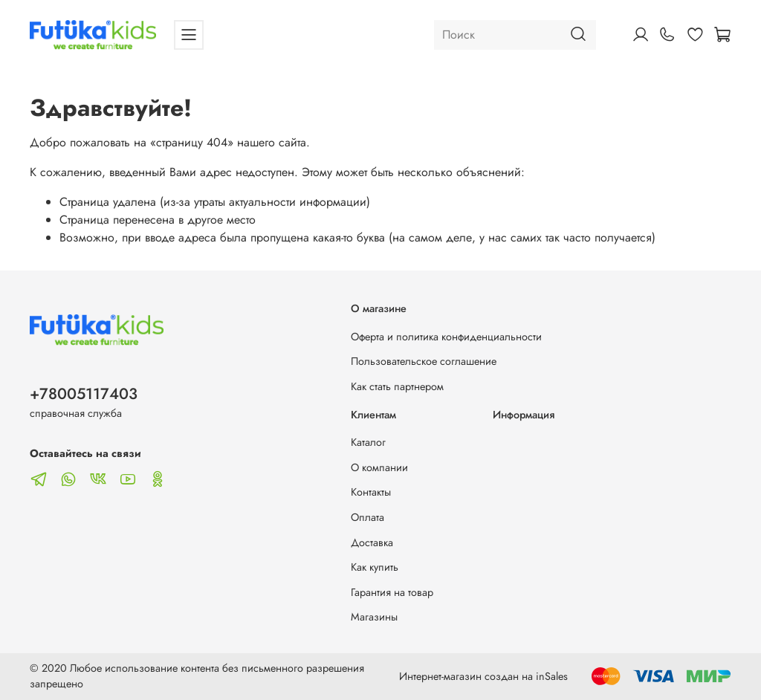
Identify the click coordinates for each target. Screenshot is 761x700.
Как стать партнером (397, 386)
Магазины (374, 617)
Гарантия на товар (392, 592)
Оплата (367, 517)
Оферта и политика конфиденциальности (446, 337)
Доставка (372, 542)
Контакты (371, 492)
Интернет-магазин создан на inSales (483, 676)
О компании (379, 467)
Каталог (368, 442)
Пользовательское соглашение (424, 361)
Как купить (375, 567)
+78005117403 (84, 394)
